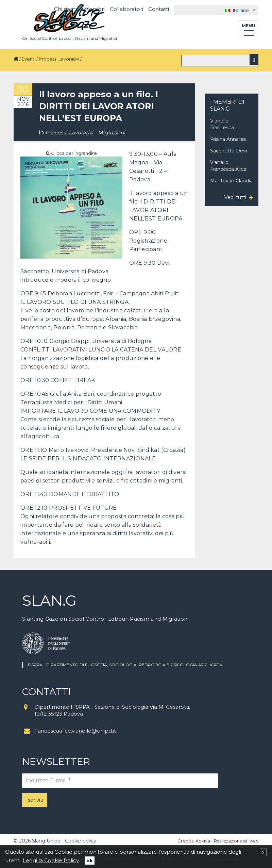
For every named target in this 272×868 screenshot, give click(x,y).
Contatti (159, 9)
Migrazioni (113, 132)
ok (90, 861)
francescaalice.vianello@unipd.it (75, 730)
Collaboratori (126, 9)
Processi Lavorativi (59, 59)
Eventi (29, 59)
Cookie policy (81, 839)
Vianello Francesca (222, 123)
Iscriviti (35, 798)
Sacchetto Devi (228, 150)
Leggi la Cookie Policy (51, 860)
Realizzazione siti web (234, 839)
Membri (94, 9)
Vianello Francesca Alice (228, 165)
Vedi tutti (235, 196)
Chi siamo (66, 9)
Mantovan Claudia (231, 180)
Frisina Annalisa (228, 138)
